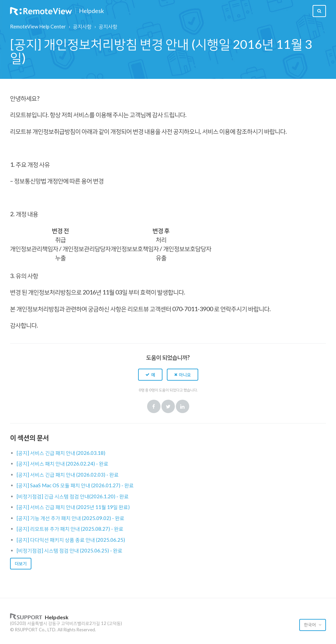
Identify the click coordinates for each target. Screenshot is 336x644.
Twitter (168, 406)
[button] (150, 375)
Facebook (154, 406)
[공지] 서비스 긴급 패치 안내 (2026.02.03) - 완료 (68, 475)
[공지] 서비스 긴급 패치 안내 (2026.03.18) (61, 453)
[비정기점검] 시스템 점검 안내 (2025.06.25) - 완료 (70, 550)
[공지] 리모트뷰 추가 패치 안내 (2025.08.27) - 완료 (70, 529)
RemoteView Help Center (38, 26)
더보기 (21, 563)
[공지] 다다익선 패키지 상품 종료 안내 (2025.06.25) (71, 540)
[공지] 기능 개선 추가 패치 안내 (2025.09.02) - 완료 (71, 518)
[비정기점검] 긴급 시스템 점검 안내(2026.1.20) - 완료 (73, 496)
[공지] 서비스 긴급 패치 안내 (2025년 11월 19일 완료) (73, 507)
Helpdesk (91, 11)
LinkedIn (183, 406)
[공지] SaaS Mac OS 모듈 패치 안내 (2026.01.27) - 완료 (75, 485)
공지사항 (82, 26)
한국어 (310, 625)
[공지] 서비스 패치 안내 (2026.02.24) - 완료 (63, 464)
